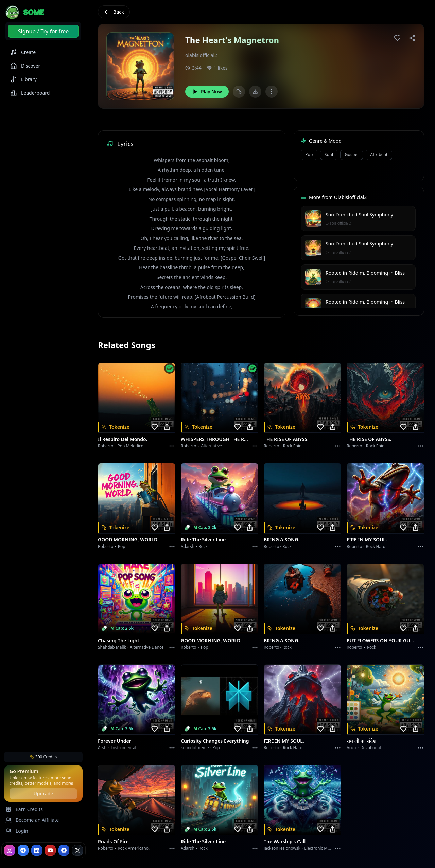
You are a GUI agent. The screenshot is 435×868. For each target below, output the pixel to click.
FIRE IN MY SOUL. (367, 540)
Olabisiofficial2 (338, 223)
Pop (309, 155)
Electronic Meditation (324, 848)
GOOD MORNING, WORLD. (128, 540)
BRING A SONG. (282, 540)
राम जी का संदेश (362, 741)
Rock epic (292, 446)
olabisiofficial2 (201, 55)
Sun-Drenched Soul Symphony (359, 214)
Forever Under (115, 741)
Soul (329, 155)
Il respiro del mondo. (123, 439)
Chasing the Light (119, 640)
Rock (203, 546)
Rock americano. (134, 848)
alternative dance (147, 647)
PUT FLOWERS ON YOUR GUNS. (381, 640)
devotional (371, 748)
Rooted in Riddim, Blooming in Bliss (365, 273)
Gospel (352, 155)
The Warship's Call (285, 841)
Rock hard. (376, 546)
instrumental (124, 748)
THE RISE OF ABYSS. (286, 439)
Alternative (212, 446)
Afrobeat (379, 155)
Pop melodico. (131, 446)
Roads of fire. (114, 841)
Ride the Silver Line (203, 540)
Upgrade (43, 793)
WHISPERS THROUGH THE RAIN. (215, 439)
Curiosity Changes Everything (215, 741)
